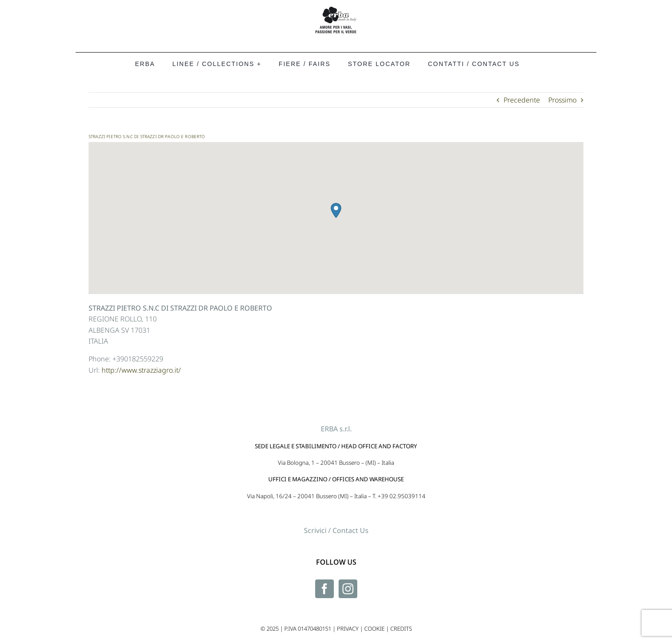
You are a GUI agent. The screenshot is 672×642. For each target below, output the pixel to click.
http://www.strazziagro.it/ (141, 370)
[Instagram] (348, 589)
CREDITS (401, 629)
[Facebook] (324, 589)
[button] (336, 210)
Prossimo (562, 100)
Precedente (522, 100)
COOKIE (374, 629)
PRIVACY (348, 629)
